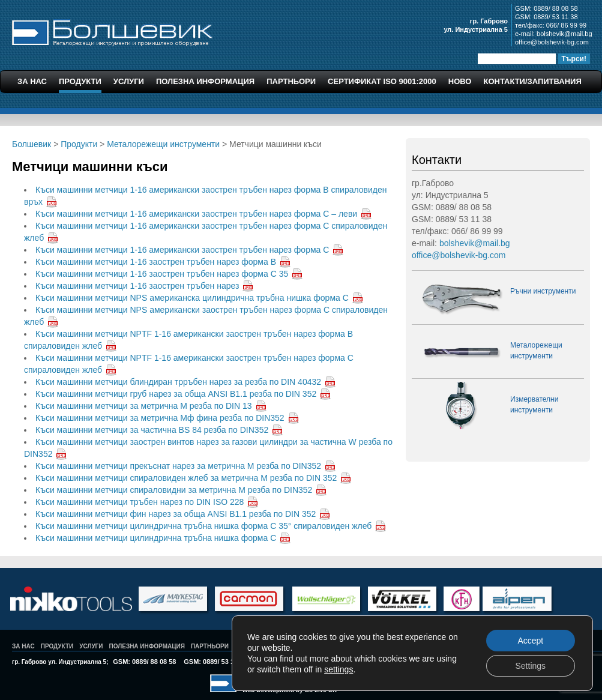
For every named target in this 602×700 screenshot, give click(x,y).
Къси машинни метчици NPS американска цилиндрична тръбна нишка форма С (192, 298)
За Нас (32, 81)
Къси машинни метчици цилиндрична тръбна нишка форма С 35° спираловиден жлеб (203, 526)
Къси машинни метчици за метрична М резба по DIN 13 (144, 406)
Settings (530, 666)
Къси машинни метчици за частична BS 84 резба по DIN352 (152, 430)
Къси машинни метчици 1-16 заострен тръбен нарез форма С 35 (162, 274)
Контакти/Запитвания (532, 81)
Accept (530, 641)
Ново (460, 81)
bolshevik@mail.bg (564, 34)
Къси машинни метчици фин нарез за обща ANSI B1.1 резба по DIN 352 (176, 514)
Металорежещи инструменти (163, 144)
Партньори (291, 81)
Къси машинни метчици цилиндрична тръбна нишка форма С (156, 538)
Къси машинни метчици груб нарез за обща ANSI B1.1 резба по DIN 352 (176, 394)
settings (339, 669)
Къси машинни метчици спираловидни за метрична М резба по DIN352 (174, 490)
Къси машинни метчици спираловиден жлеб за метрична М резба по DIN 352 (186, 478)
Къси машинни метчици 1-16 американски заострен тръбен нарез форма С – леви (196, 214)
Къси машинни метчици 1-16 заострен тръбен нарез (137, 286)
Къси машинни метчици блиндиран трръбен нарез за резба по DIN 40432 (178, 382)
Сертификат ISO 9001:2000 (382, 81)
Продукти (80, 81)
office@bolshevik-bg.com (552, 42)
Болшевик (112, 31)
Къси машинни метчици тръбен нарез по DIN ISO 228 (140, 502)
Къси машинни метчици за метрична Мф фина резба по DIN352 (160, 418)
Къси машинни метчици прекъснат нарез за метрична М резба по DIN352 (178, 466)
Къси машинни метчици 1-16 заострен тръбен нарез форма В (156, 262)
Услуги (129, 81)
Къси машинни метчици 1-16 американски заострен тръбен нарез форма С (182, 250)
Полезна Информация (205, 81)
